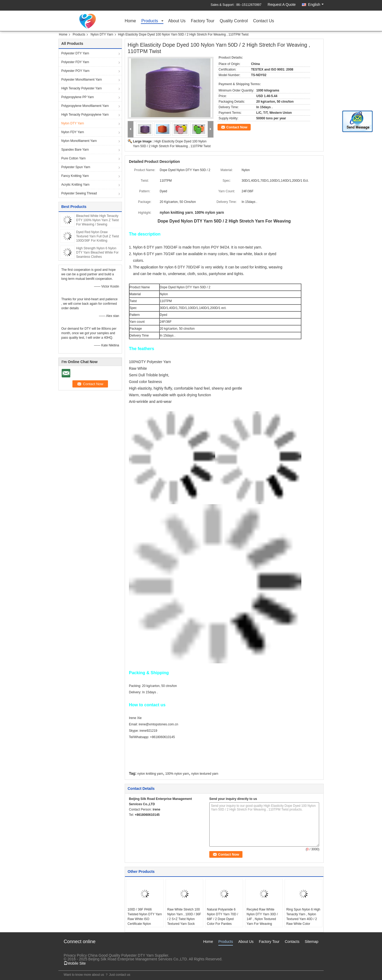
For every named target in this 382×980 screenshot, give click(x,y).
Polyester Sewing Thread (79, 193)
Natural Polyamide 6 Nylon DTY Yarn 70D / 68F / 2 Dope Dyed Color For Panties (222, 917)
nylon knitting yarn (150, 774)
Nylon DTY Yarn (102, 34)
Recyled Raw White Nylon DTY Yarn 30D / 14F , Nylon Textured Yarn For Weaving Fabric (262, 919)
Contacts (292, 942)
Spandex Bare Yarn (75, 150)
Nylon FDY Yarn (73, 132)
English (316, 5)
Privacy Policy (75, 955)
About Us (177, 21)
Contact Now (237, 127)
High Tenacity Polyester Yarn (82, 88)
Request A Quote (282, 5)
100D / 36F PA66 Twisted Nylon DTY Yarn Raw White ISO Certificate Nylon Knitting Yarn (145, 919)
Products (150, 21)
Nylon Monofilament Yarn (79, 141)
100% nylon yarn (177, 774)
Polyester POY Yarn (75, 71)
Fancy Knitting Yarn (75, 176)
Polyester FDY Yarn (75, 62)
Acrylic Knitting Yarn (75, 185)
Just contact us (120, 975)
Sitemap (312, 942)
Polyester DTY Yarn (75, 53)
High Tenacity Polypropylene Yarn (85, 115)
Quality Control (234, 21)
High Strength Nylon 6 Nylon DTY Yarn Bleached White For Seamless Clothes (97, 252)
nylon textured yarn (205, 774)
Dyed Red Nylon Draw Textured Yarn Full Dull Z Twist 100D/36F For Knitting (97, 236)
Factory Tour (203, 21)
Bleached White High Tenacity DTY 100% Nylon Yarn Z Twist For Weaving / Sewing (97, 220)
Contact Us (264, 21)
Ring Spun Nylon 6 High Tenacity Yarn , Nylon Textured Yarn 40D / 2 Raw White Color (303, 917)
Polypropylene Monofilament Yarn (85, 106)
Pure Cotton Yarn (73, 158)
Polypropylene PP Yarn (78, 97)
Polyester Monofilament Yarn (82, 80)
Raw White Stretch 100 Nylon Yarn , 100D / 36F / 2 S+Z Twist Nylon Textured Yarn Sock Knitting (184, 919)
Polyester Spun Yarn (76, 167)
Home (130, 21)
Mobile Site (75, 963)
